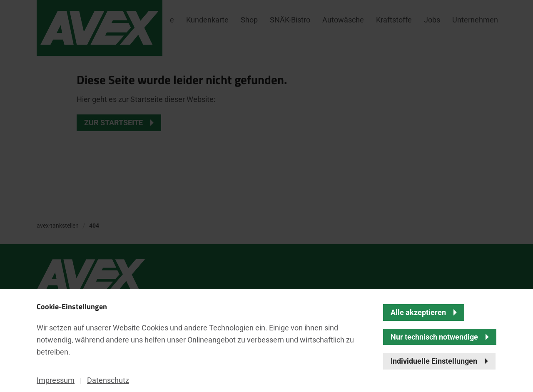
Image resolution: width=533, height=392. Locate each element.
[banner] (266, 196)
